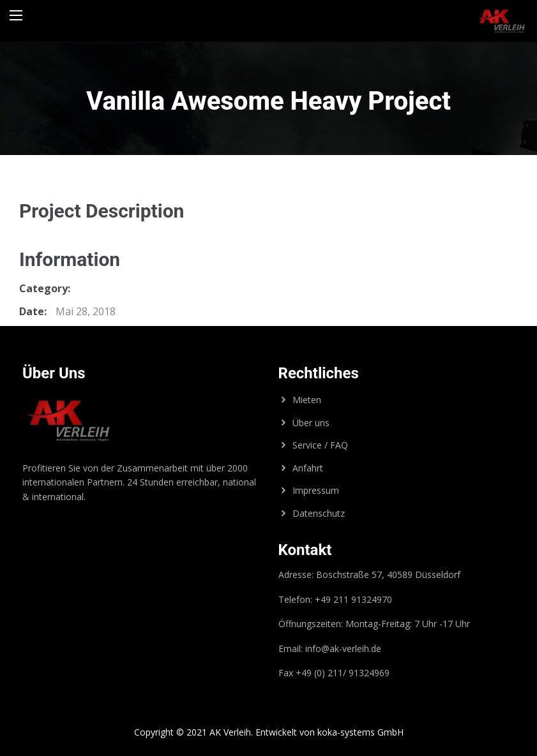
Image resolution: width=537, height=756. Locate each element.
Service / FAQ (320, 445)
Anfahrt (308, 468)
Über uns (311, 423)
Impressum (316, 490)
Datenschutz (319, 513)
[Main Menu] (16, 15)
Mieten (307, 400)
